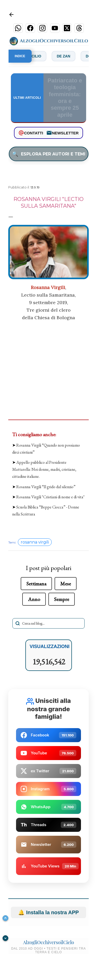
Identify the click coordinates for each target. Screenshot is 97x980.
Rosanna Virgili (48, 287)
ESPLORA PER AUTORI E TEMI (49, 154)
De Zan (66, 56)
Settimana (36, 584)
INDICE (20, 56)
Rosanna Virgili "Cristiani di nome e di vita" (50, 497)
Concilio (35, 56)
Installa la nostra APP (48, 912)
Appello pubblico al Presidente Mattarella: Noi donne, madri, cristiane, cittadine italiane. (44, 469)
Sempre (62, 599)
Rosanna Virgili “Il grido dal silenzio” (46, 487)
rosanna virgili (35, 542)
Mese (66, 584)
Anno (34, 599)
